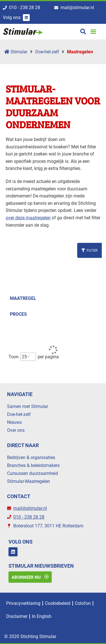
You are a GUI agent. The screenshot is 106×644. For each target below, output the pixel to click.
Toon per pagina (34, 357)
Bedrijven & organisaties (31, 457)
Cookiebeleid (58, 603)
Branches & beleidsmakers (33, 465)
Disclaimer (17, 616)
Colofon (83, 603)
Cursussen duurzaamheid (33, 473)
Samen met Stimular (28, 406)
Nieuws (14, 422)
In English (42, 616)
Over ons (16, 430)
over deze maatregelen (28, 218)
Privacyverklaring (23, 603)
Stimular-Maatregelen (29, 481)
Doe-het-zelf (47, 52)
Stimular (16, 52)
